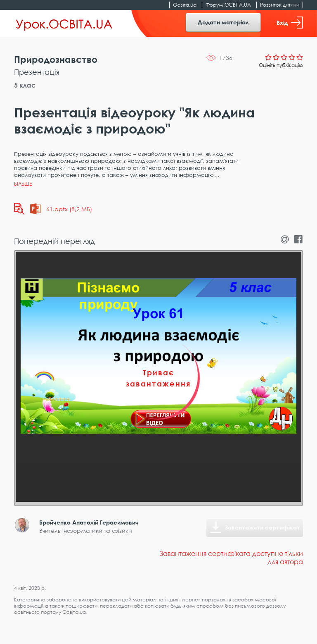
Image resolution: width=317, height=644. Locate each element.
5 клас (25, 85)
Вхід (290, 23)
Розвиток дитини (280, 5)
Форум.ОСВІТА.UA (228, 5)
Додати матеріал (223, 22)
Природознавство (56, 59)
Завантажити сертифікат (263, 527)
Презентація (37, 72)
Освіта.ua (185, 5)
